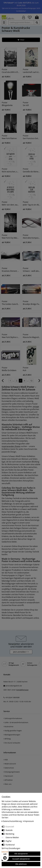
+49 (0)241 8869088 (12, 697)
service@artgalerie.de (14, 686)
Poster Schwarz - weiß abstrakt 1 (32, 270)
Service (7, 711)
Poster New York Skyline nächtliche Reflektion (11, 336)
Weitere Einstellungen (11, 848)
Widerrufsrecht (10, 764)
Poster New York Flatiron (9, 137)
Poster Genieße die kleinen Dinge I (32, 170)
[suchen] (37, 22)
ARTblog (7, 739)
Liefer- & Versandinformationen (16, 722)
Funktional (10, 845)
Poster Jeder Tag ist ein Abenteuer (32, 203)
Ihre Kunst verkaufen (12, 743)
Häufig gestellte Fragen (13, 731)
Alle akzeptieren (21, 854)
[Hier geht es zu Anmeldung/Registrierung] (24, 17)
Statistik (9, 830)
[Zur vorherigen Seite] (3, 382)
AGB (6, 760)
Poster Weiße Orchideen (9, 369)
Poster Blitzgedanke (7, 104)
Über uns (7, 784)
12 (31, 381)
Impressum (8, 776)
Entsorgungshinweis (12, 772)
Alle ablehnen (21, 864)
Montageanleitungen (12, 735)
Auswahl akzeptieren (21, 859)
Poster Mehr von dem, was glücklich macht (11, 203)
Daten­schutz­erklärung (12, 821)
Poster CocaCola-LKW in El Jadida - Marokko (11, 71)
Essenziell (10, 827)
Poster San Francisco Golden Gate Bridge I (32, 137)
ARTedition (8, 780)
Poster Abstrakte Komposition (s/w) (32, 237)
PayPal (9, 841)
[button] (21, 40)
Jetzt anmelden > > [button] (21, 652)
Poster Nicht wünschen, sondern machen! (11, 170)
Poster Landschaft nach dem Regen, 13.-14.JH (32, 71)
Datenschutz (9, 768)
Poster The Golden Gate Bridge (11, 303)
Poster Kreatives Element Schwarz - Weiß (11, 270)
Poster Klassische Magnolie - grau (32, 336)
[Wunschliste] (30, 17)
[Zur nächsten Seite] (39, 382)
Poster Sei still (26, 104)
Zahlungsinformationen (13, 718)
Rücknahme (8, 727)
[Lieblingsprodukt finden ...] (21, 22)
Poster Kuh (26, 369)
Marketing (10, 834)
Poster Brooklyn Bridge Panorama (32, 303)
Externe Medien (12, 837)
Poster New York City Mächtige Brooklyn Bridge (11, 237)
